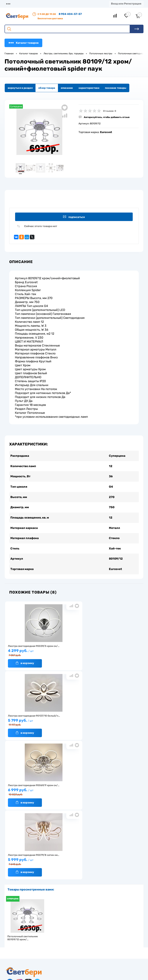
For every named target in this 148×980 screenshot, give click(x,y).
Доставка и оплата (63, 876)
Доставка (49, 4)
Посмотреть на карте (24, 933)
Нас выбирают (14, 882)
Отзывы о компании (110, 876)
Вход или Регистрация (126, 4)
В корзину (24, 668)
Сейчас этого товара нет (41, 228)
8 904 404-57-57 (70, 14)
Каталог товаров (23, 43)
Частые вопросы (16, 899)
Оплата (65, 4)
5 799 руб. (73, 658)
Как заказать (13, 893)
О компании (31, 4)
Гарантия (11, 887)
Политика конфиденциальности (118, 887)
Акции (56, 882)
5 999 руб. (27, 727)
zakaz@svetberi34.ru (24, 954)
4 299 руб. (27, 658)
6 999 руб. (118, 658)
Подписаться (75, 218)
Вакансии (58, 887)
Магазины (11, 4)
